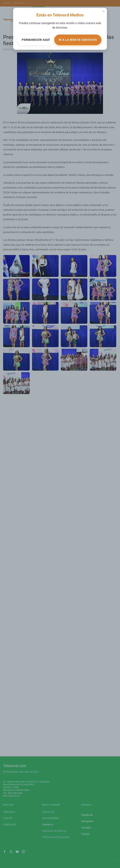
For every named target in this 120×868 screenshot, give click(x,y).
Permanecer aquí (36, 40)
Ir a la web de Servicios (78, 40)
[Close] (103, 11)
